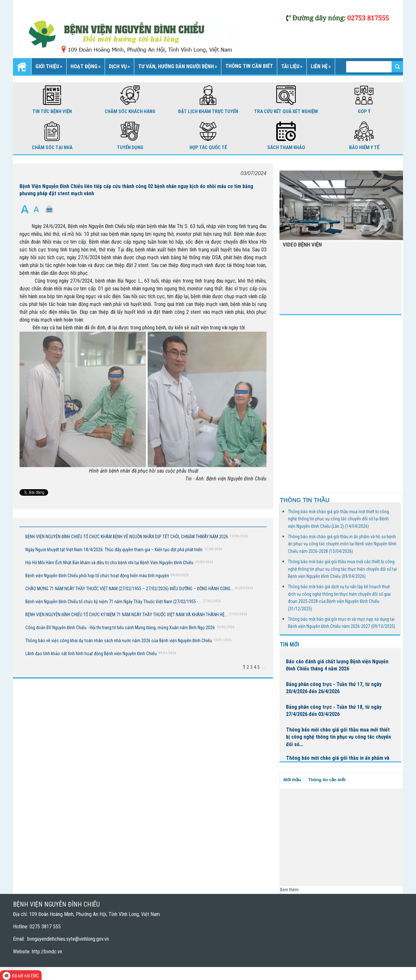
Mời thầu (292, 780)
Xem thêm (289, 890)
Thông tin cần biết (327, 780)
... (264, 667)
